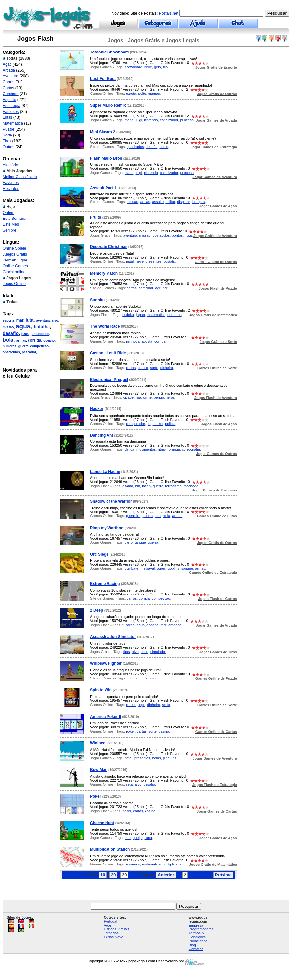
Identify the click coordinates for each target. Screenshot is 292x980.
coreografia (191, 449)
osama (128, 486)
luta (30, 320)
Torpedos (111, 933)
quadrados (135, 147)
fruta (188, 235)
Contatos (196, 949)
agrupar (161, 288)
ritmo (162, 449)
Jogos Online (14, 284)
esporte (9, 320)
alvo (55, 320)
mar (20, 320)
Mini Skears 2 (103, 132)
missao (8, 327)
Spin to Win (101, 690)
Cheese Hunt (102, 823)
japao (140, 315)
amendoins (40, 334)
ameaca (175, 625)
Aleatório (10, 165)
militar (170, 202)
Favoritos (11, 183)
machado (191, 486)
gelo (157, 67)
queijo (137, 838)
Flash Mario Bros (106, 158)
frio (165, 67)
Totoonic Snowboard (109, 52)
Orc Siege (99, 554)
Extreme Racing (105, 584)
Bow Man (99, 770)
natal (130, 261)
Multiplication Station (110, 849)
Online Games (15, 266)
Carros (9, 82)
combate (131, 568)
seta (129, 784)
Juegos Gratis (15, 254)
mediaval (147, 568)
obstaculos (11, 352)
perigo (159, 397)
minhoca (133, 341)
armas (21, 340)
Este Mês (11, 224)
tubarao (128, 625)
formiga (174, 449)
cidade (128, 397)
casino (143, 368)
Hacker (97, 409)
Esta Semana (14, 219)
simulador (158, 652)
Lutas (7, 117)
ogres (161, 568)
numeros (10, 346)
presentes (153, 261)
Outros (9, 147)
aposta (147, 341)
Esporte (9, 100)
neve (148, 67)
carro (129, 542)
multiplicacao (173, 864)
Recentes (11, 189)
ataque (156, 678)
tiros (127, 652)
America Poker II (106, 717)
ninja (166, 516)
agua (23, 326)
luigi (139, 120)
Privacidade (198, 941)
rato (128, 838)
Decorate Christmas (109, 247)
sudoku (128, 315)
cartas (132, 288)
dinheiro (167, 368)
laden (146, 486)
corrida (35, 340)
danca (129, 449)
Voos (107, 925)
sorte (154, 368)
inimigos (198, 202)
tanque (140, 542)
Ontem (9, 213)
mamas (154, 94)
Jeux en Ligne (15, 260)
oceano (49, 340)
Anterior (166, 875)
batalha (42, 327)
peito (142, 94)
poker (130, 731)
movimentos (146, 449)
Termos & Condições (197, 935)
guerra (23, 346)
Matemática (13, 123)
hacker (158, 424)
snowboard (133, 67)
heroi (170, 397)
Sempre (10, 230)
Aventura (10, 76)
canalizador (169, 120)
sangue (187, 568)
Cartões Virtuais (116, 929)
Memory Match (104, 273)
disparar (183, 202)
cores (164, 147)
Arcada (9, 70)
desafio (11, 333)
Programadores (201, 929)
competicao (39, 346)
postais (169, 261)
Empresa (196, 925)
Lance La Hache (105, 472)
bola (8, 340)
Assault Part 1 (103, 188)
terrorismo (173, 486)
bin (137, 486)
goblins (174, 568)
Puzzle (9, 129)
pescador (29, 352)
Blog (192, 945)
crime (147, 397)
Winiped (98, 743)
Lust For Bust (103, 79)
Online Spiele (14, 248)
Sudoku (97, 300)
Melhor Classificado (20, 177)
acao (145, 652)
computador (135, 424)
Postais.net (169, 13)
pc (149, 424)
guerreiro (133, 516)
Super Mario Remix (108, 105)
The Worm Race (105, 326)
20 (113, 875)
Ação (7, 64)
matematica (156, 315)
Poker (96, 796)
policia (170, 424)
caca (148, 838)
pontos (177, 235)
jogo (25, 334)
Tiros (7, 141)
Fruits (96, 217)
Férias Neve (113, 937)
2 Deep (97, 610)
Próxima (223, 875)
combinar (146, 288)
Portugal (110, 921)
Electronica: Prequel (109, 380)
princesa (187, 120)
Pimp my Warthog (107, 528)
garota (131, 94)
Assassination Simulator (113, 637)
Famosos (11, 112)
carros (132, 598)
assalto (158, 202)
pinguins (170, 758)
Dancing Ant (102, 435)
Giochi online (14, 272)
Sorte (7, 135)
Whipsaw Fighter (106, 663)
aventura (43, 320)
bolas (156, 758)
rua (138, 397)
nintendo (151, 120)
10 (103, 875)
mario (129, 120)
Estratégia (11, 106)
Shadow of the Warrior (111, 501)
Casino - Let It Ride (108, 353)
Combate (11, 94)
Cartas (8, 88)
